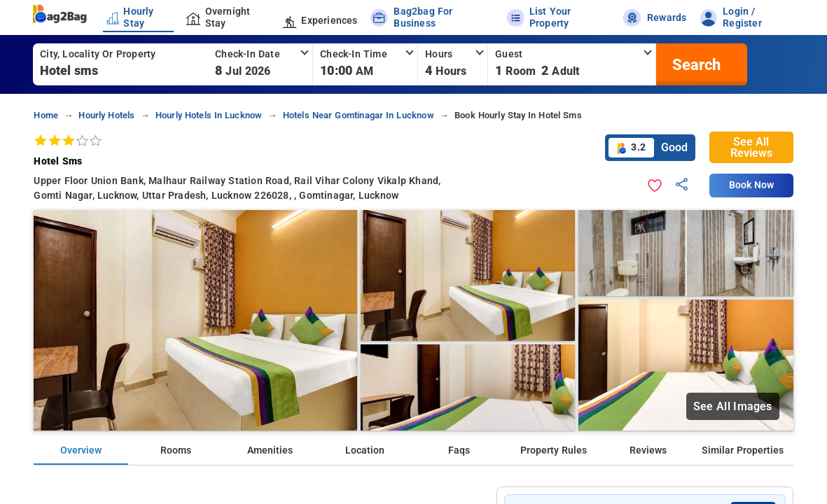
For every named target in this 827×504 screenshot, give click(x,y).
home (46, 115)
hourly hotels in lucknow (209, 115)
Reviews (648, 450)
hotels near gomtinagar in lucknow (359, 115)
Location (365, 450)
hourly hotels (106, 115)
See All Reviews (751, 147)
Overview (81, 450)
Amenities (270, 450)
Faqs (459, 450)
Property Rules (554, 450)
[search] (695, 64)
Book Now (751, 185)
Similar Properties (743, 450)
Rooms (176, 450)
